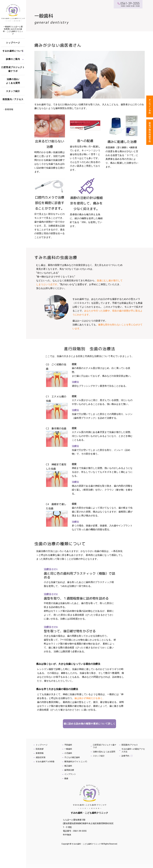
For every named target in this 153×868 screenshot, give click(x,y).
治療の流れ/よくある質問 (13, 81)
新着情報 (9, 109)
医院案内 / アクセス (13, 99)
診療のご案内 (13, 59)
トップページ (13, 43)
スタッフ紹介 (13, 91)
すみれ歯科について (13, 51)
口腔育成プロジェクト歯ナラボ (13, 69)
